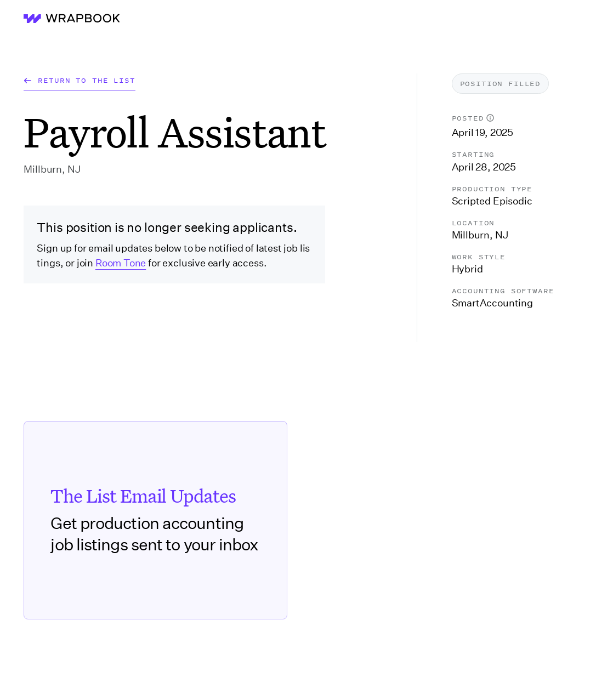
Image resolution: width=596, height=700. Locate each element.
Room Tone (121, 263)
